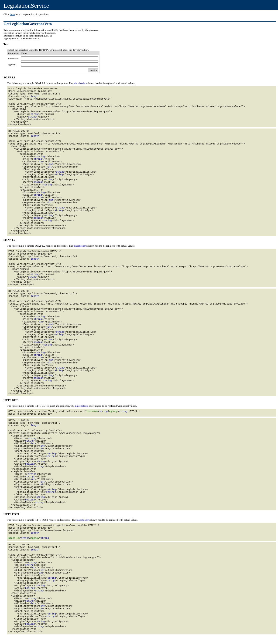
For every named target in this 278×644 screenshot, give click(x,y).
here (12, 14)
